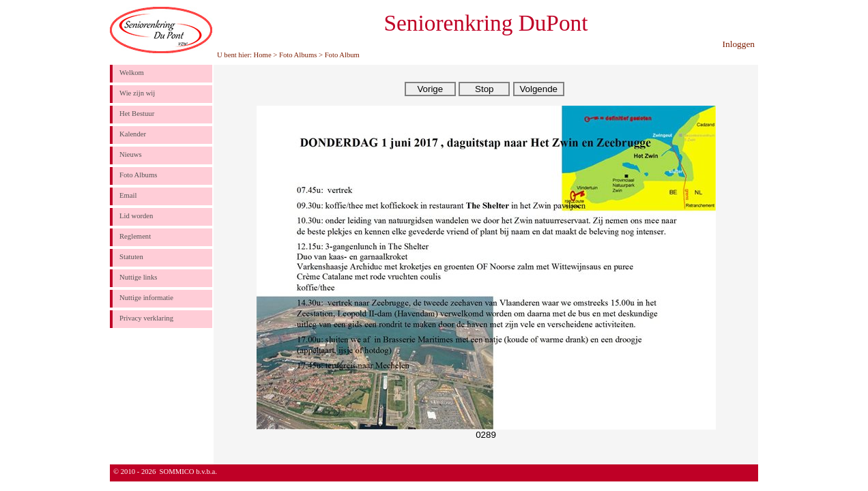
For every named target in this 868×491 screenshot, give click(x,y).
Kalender (133, 134)
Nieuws (131, 154)
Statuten (131, 257)
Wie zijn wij (137, 93)
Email (128, 195)
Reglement (135, 236)
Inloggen (739, 44)
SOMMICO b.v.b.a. (188, 472)
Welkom (132, 73)
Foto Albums (298, 55)
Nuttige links (138, 277)
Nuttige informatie (146, 298)
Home (263, 55)
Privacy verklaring (146, 318)
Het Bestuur (137, 114)
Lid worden (136, 216)
